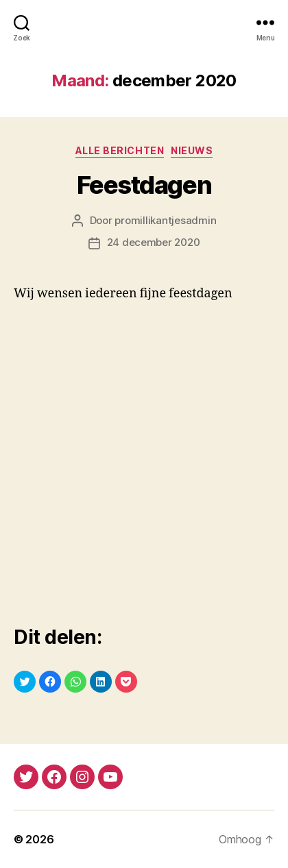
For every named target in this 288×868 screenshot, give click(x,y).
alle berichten (120, 150)
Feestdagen (144, 185)
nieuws (192, 150)
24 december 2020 (154, 242)
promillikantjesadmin (165, 220)
